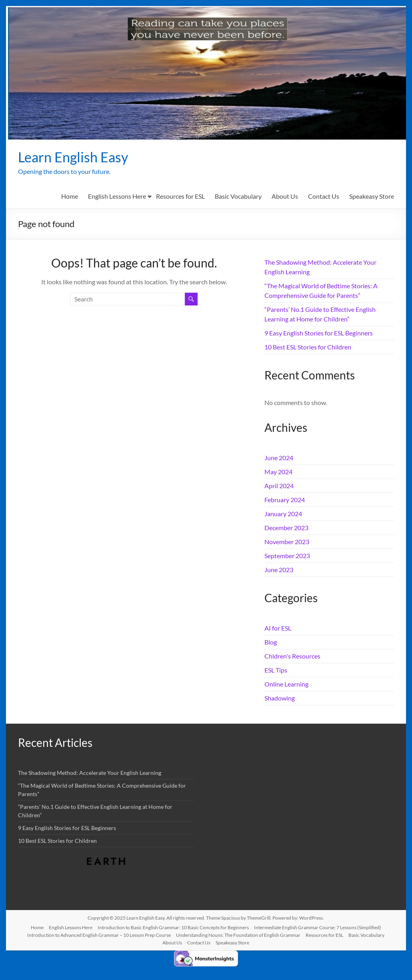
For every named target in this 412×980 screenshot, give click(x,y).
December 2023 (286, 528)
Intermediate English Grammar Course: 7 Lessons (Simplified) (318, 928)
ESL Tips (276, 670)
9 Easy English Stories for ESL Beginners (319, 333)
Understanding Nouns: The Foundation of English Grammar (238, 935)
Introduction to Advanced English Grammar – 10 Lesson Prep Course (99, 935)
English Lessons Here (117, 197)
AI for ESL (278, 628)
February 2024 (285, 500)
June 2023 (279, 570)
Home (70, 197)
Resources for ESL (180, 197)
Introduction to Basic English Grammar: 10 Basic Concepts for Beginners (173, 928)
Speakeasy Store (372, 197)
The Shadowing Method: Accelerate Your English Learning (90, 773)
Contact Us (324, 197)
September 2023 (287, 556)
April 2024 (279, 486)
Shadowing (280, 698)
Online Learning (286, 684)
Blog (271, 642)
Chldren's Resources (292, 656)
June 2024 (279, 458)
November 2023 (287, 542)
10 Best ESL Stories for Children (308, 347)
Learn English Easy (76, 157)
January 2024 (283, 514)
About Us (285, 197)
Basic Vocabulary (238, 197)
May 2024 (278, 472)
